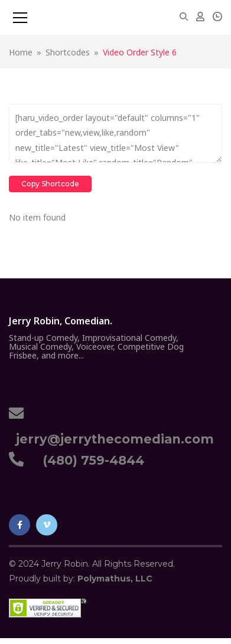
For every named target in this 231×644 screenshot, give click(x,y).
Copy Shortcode (50, 184)
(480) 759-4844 (90, 460)
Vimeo (47, 525)
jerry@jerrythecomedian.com (111, 439)
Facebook (20, 525)
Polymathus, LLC (115, 579)
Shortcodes (68, 52)
